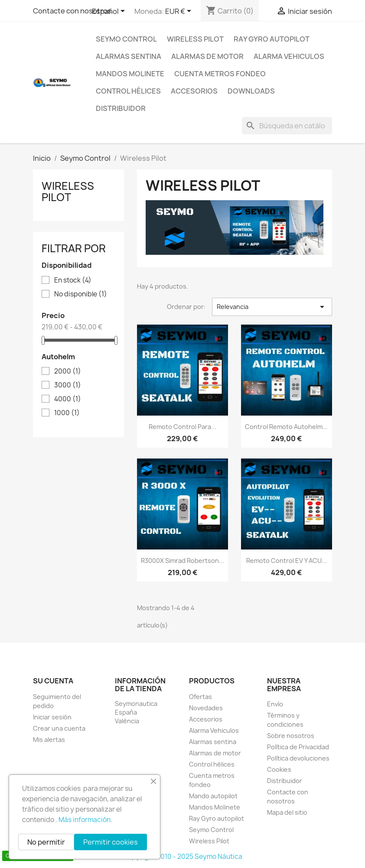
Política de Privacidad (298, 747)
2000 (68, 371)
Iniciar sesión (52, 717)
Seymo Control (126, 39)
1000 (67, 413)
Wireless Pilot (195, 39)
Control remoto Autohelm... (286, 427)
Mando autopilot (213, 796)
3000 (68, 385)
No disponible (81, 294)
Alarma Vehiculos (289, 56)
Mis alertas (49, 740)
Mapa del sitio (287, 812)
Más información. (85, 820)
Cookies (279, 769)
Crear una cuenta (59, 728)
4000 (68, 399)
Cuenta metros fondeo (220, 74)
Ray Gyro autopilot (272, 39)
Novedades (206, 708)
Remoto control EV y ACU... (287, 561)
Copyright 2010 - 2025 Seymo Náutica (183, 857)
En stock (73, 280)
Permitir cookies (111, 842)
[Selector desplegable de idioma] (110, 12)
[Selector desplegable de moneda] (180, 12)
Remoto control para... (182, 427)
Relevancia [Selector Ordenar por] (272, 307)
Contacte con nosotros (72, 11)
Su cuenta (53, 681)
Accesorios (194, 91)
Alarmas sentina (129, 56)
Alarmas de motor (207, 56)
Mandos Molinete (130, 74)
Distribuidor (121, 108)
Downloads (251, 91)
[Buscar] (287, 126)
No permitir (46, 842)
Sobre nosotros (291, 736)
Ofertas (200, 697)
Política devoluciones (298, 758)
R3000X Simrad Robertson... (182, 561)
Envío (275, 704)
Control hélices (128, 91)
